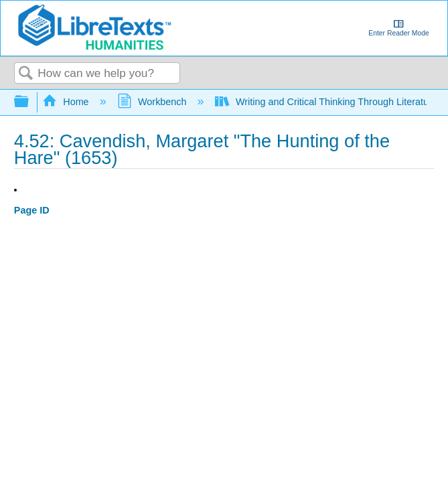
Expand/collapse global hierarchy (30, 102)
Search (26, 74)
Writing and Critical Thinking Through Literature (327, 102)
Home (67, 102)
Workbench (153, 102)
